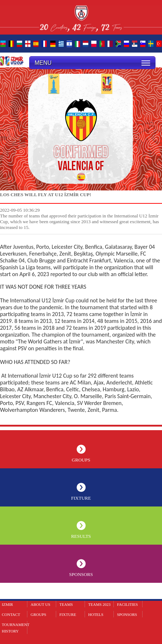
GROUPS (81, 460)
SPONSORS (81, 574)
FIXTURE (81, 498)
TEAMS (66, 604)
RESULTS (81, 536)
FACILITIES (127, 604)
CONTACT (11, 614)
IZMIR (7, 604)
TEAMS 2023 (99, 604)
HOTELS (96, 614)
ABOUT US (40, 604)
